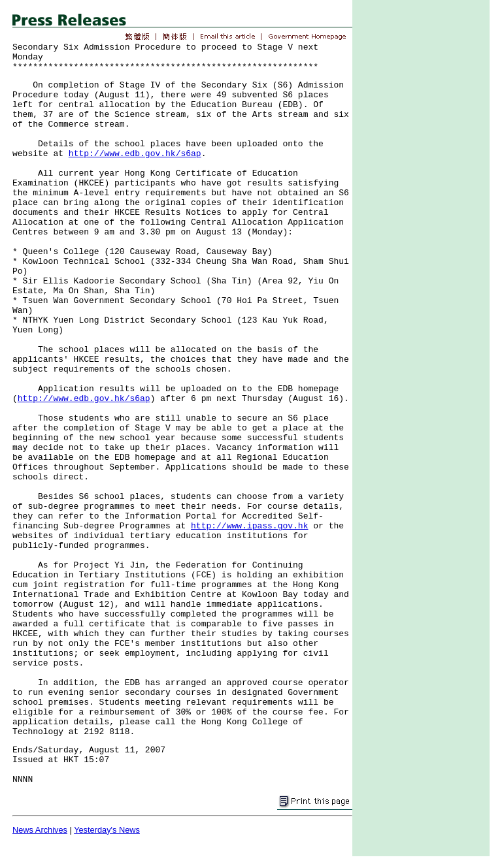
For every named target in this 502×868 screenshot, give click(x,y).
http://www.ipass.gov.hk (249, 526)
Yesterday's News (107, 830)
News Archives (40, 830)
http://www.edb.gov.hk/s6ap (135, 154)
